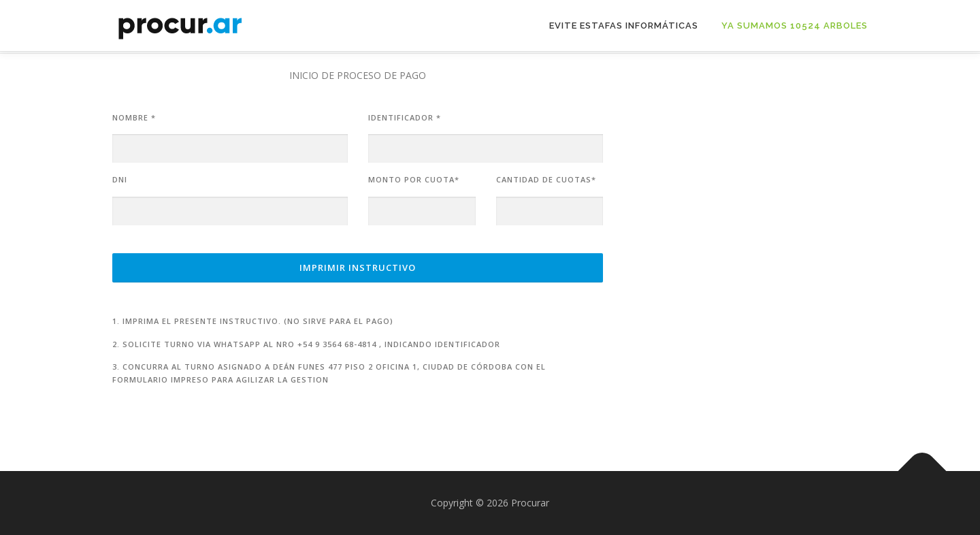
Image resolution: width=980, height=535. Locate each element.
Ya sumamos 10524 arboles (795, 26)
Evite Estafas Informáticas (624, 26)
